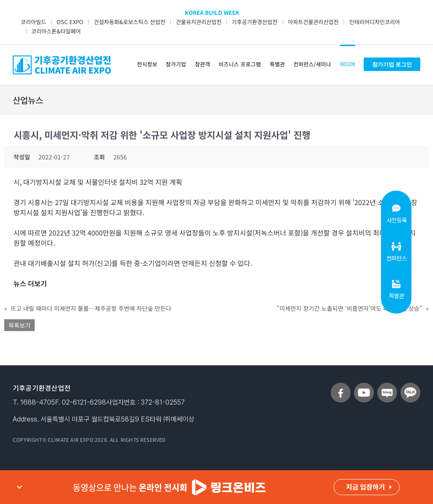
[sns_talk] (410, 386)
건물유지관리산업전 (199, 22)
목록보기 (19, 325)
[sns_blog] (387, 386)
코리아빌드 (33, 22)
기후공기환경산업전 (255, 22)
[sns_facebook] (341, 386)
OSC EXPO (70, 22)
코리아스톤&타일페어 (56, 31)
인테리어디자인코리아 (375, 22)
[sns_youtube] (364, 386)
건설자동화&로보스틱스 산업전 (130, 22)
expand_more (19, 487)
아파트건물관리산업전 (313, 22)
